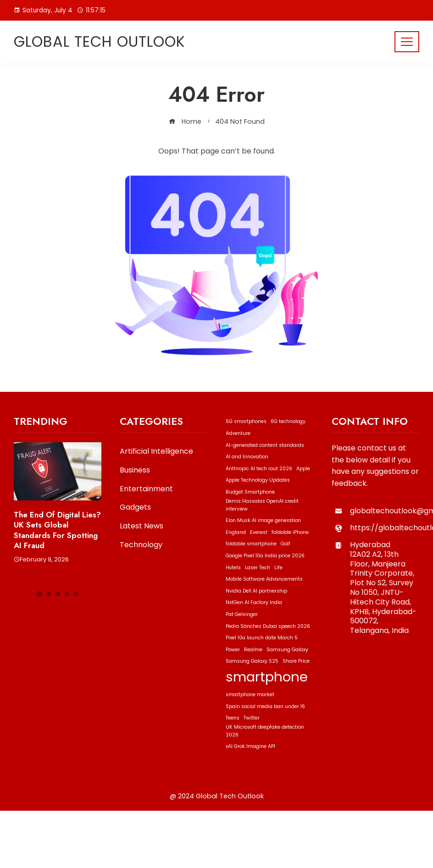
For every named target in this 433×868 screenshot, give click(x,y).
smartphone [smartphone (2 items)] (267, 677)
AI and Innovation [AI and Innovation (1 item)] (247, 457)
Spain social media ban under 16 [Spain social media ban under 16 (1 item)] (265, 706)
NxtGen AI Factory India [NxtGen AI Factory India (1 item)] (254, 602)
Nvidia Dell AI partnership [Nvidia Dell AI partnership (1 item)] (256, 591)
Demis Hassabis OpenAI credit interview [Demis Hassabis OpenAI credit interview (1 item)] (262, 505)
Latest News (142, 526)
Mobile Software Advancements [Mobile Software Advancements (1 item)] (264, 579)
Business (135, 470)
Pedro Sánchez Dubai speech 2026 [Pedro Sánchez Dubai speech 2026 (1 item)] (268, 626)
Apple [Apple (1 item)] (303, 469)
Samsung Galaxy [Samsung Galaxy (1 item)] (287, 650)
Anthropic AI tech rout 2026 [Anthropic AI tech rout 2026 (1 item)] (259, 469)
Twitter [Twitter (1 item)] (252, 718)
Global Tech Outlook (100, 41)
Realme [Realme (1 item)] (253, 650)
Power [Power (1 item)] (233, 650)
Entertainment (146, 489)
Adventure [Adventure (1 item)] (238, 433)
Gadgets (135, 508)
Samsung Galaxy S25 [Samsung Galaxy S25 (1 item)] (252, 661)
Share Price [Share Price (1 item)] (296, 661)
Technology (141, 545)
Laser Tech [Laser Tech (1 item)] (258, 568)
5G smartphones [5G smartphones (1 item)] (246, 421)
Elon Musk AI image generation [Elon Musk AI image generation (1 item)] (263, 520)
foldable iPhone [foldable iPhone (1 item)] (290, 532)
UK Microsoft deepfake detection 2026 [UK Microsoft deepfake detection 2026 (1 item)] (265, 731)
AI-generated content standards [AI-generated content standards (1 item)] (265, 445)
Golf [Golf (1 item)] (286, 544)
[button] (39, 594)
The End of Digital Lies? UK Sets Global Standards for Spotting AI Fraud (57, 530)
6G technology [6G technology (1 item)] (288, 421)
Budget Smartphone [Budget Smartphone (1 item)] (250, 492)
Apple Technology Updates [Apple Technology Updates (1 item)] (258, 480)
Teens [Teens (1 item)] (233, 718)
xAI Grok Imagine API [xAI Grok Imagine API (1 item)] (250, 746)
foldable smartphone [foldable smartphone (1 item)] (251, 544)
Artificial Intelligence (156, 452)
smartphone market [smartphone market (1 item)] (250, 695)
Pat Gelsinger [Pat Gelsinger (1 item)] (242, 614)
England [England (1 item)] (236, 532)
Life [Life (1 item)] (278, 568)
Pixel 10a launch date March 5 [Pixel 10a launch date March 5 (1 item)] (262, 638)
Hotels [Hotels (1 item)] (233, 568)
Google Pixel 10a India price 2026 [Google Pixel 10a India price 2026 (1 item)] (265, 556)
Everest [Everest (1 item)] (259, 532)
